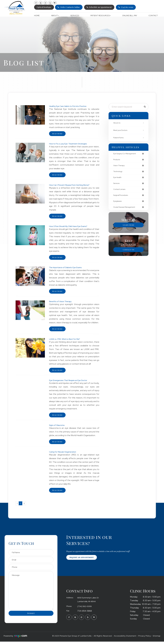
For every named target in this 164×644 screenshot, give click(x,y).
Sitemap (157, 638)
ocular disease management (125, 209)
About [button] (55, 15)
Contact (153, 15)
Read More (58, 134)
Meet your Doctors (121, 130)
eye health (118, 178)
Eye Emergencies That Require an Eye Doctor (70, 382)
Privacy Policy (145, 638)
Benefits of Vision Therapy (62, 302)
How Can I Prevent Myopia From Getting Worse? (72, 185)
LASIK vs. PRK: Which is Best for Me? (66, 340)
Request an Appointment (83, 560)
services (117, 185)
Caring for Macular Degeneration (64, 454)
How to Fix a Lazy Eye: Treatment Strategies (70, 144)
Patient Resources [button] (101, 15)
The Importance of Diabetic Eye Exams (67, 268)
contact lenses (120, 191)
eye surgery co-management (126, 154)
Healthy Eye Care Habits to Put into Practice (70, 106)
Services (75, 15)
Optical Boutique (44, 7)
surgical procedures (121, 197)
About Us (117, 123)
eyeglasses (118, 203)
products (117, 160)
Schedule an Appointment (100, 7)
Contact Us (129, 252)
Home (37, 15)
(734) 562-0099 (127, 7)
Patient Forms (119, 138)
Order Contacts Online (70, 7)
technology (118, 172)
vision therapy (119, 166)
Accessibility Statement (125, 638)
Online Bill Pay (130, 15)
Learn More (129, 227)
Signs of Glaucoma (58, 427)
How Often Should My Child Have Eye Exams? (70, 227)
